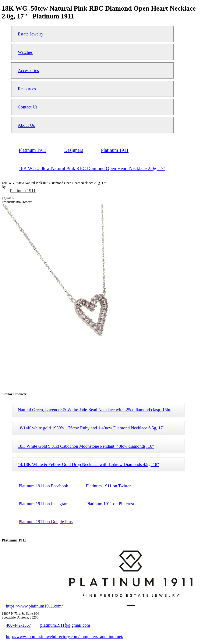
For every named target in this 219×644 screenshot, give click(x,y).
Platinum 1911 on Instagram (44, 504)
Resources (27, 89)
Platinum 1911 (23, 191)
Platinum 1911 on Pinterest (110, 504)
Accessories (28, 70)
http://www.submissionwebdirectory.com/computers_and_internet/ (65, 636)
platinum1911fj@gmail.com (65, 625)
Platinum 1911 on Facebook (43, 486)
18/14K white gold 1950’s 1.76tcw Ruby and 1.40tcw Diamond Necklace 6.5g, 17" (91, 428)
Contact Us (28, 107)
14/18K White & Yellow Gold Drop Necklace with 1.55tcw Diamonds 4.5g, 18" (88, 464)
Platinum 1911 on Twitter (108, 486)
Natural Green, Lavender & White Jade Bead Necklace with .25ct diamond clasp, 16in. (95, 410)
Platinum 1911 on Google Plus (46, 521)
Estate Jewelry (31, 34)
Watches (25, 52)
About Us (26, 125)
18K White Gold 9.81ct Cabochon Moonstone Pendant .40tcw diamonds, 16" (86, 446)
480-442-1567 (18, 625)
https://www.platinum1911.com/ (34, 606)
